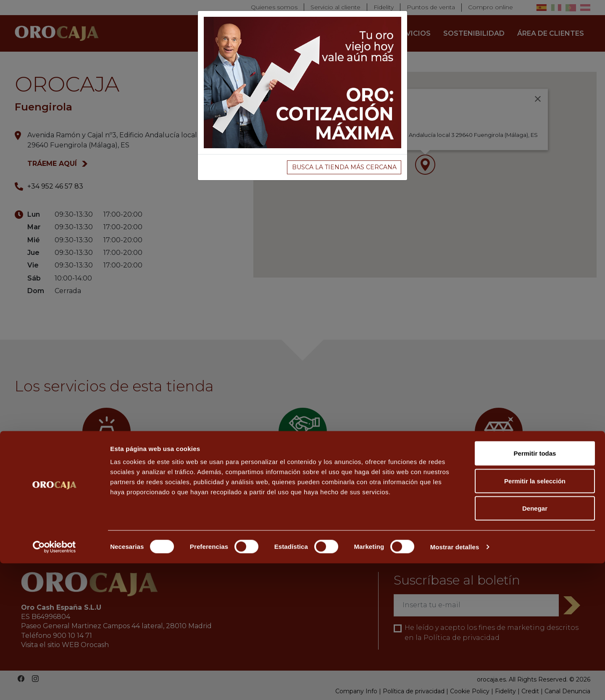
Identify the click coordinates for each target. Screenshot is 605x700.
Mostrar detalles (455, 683)
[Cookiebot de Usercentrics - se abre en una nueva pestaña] (54, 684)
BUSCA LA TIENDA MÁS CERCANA (344, 167)
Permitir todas (535, 590)
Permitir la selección (535, 617)
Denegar (535, 645)
